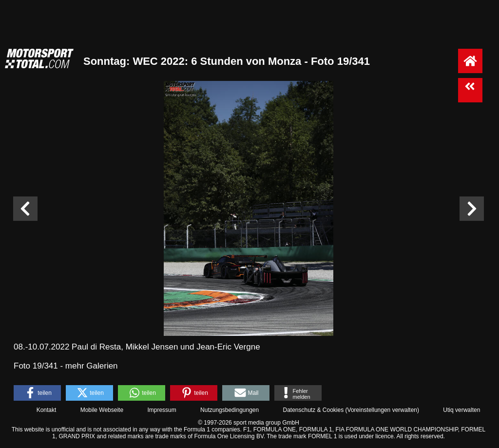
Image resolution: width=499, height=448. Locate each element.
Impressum (162, 410)
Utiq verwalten (461, 410)
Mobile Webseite (102, 410)
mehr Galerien (92, 366)
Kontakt (47, 410)
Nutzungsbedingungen (230, 410)
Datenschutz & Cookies (313, 410)
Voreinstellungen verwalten (382, 410)
